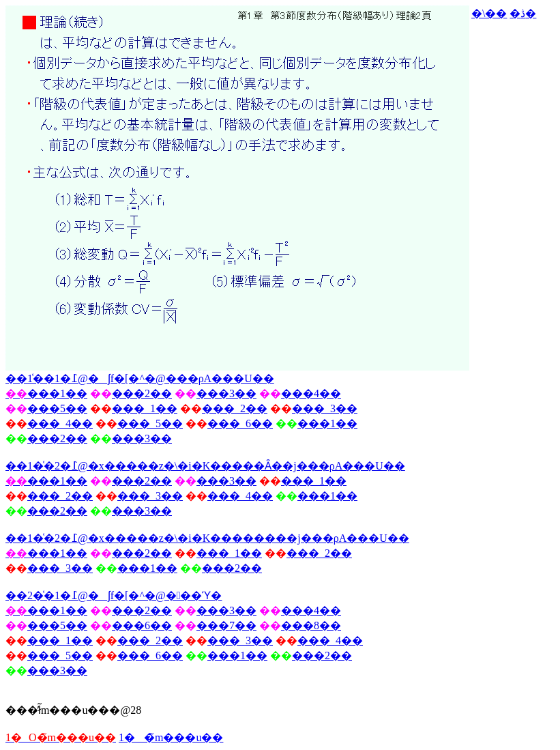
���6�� (142, 625)
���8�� (311, 625)
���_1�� (145, 408)
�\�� (489, 13)
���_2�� (235, 408)
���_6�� (240, 423)
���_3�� (325, 408)
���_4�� (60, 423)
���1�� (327, 423)
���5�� (57, 408)
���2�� (142, 393)
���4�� (311, 393)
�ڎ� (523, 13)
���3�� (226, 393)
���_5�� (150, 423)
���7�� (226, 625)
